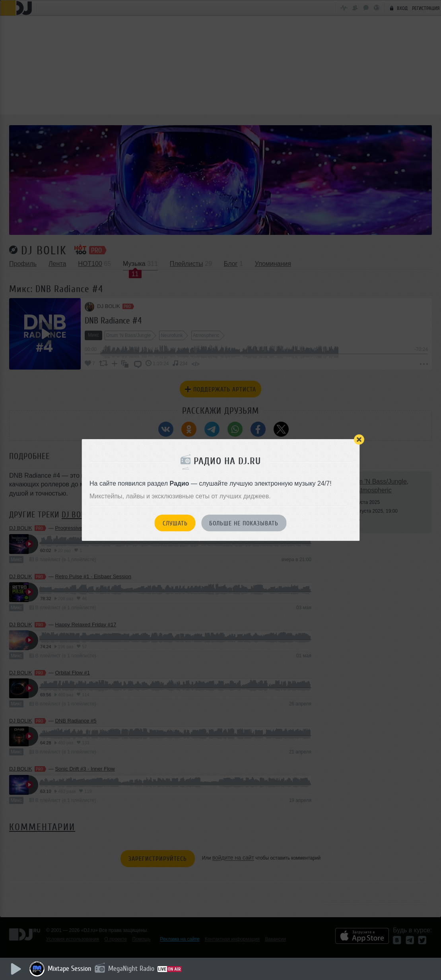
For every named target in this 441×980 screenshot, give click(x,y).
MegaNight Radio (132, 968)
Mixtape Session (70, 968)
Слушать (175, 523)
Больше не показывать (244, 523)
